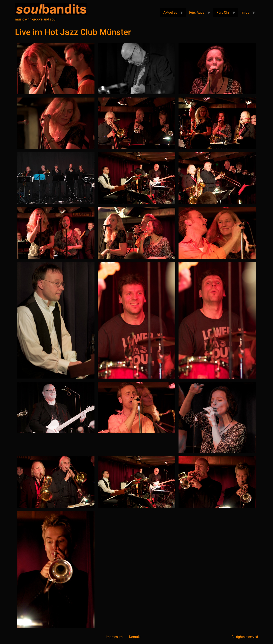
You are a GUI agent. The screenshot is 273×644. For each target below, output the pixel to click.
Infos (245, 12)
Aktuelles (170, 12)
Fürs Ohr (223, 12)
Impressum (114, 637)
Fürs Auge (197, 12)
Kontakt (135, 637)
